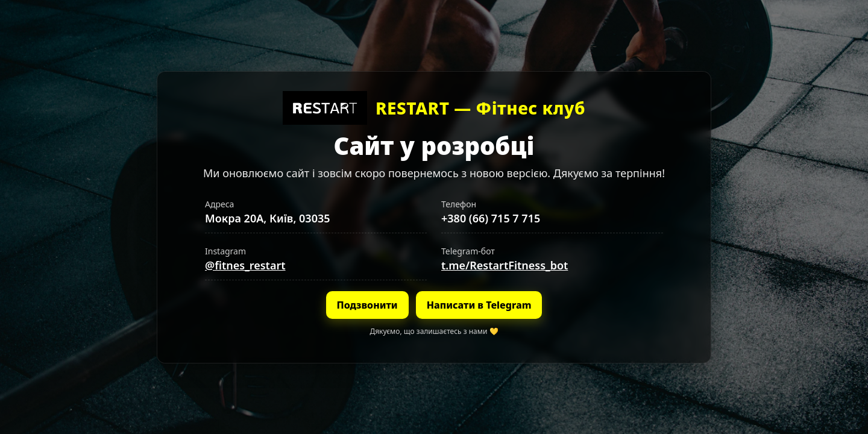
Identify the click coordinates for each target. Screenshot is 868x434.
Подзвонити (367, 305)
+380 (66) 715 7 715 (491, 218)
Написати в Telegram (479, 305)
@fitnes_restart (245, 265)
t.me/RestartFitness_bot (505, 265)
